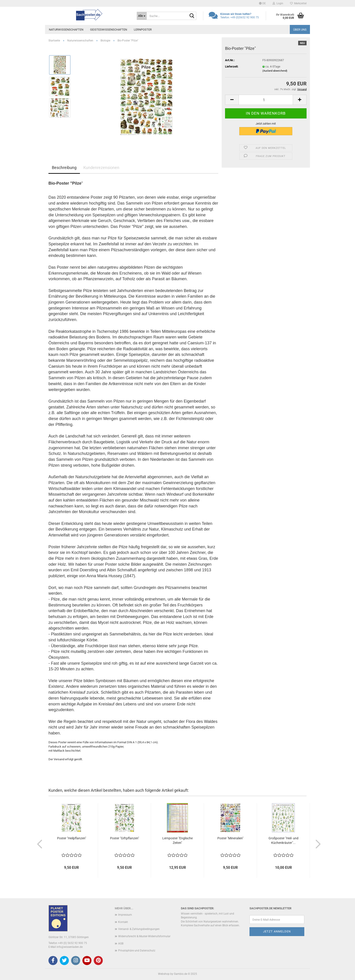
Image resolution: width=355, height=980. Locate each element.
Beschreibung (64, 168)
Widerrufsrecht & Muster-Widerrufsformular (144, 936)
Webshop (164, 974)
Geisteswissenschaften (109, 30)
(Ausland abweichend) (275, 71)
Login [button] (278, 3)
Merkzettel (298, 3)
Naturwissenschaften (66, 30)
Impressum (125, 915)
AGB (121, 944)
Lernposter (143, 30)
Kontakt (123, 922)
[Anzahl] (266, 100)
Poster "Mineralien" (230, 838)
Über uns (300, 30)
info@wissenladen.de (70, 947)
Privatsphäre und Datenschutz (137, 951)
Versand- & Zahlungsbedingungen (139, 929)
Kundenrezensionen (101, 168)
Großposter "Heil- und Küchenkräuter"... (283, 840)
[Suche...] (142, 16)
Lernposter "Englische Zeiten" (177, 840)
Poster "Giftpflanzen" (125, 838)
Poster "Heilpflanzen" (72, 838)
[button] (262, 3)
